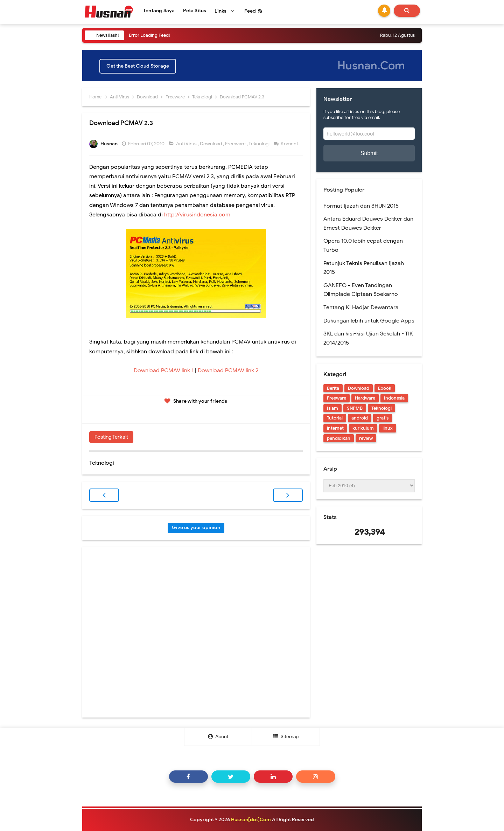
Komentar (292, 144)
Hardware (365, 398)
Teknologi (260, 144)
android (360, 418)
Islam (332, 408)
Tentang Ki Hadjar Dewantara (361, 307)
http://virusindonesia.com (197, 215)
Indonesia (394, 398)
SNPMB (355, 408)
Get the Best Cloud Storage (138, 66)
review (366, 438)
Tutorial (335, 418)
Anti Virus (187, 144)
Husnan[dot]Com (251, 820)
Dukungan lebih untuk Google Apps (369, 321)
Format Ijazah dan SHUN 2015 (361, 206)
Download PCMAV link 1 (164, 371)
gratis (383, 418)
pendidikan (339, 438)
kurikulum (363, 428)
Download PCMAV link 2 (227, 371)
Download (211, 144)
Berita (333, 388)
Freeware (236, 144)
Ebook (385, 388)
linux (388, 428)
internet (335, 428)
